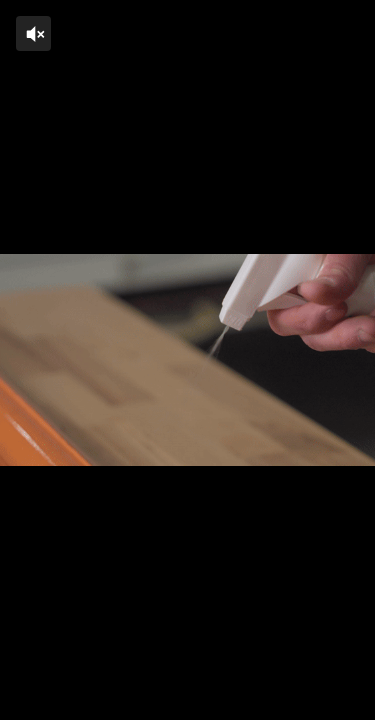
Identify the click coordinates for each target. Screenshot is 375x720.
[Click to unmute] (33, 33)
